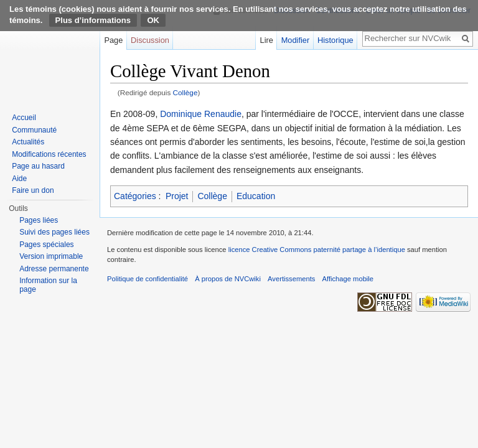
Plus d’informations (93, 20)
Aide (19, 179)
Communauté (34, 130)
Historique (335, 40)
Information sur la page (48, 285)
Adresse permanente (54, 269)
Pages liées (39, 220)
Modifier (296, 40)
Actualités (28, 142)
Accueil (24, 118)
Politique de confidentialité (148, 279)
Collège (185, 92)
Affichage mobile (348, 279)
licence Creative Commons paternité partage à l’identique (317, 250)
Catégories (135, 196)
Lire (267, 40)
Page (113, 40)
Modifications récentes (49, 154)
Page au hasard (38, 166)
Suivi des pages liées (54, 232)
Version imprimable (51, 256)
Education (256, 196)
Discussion (150, 40)
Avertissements (291, 279)
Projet (177, 196)
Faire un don (33, 190)
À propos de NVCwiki (228, 279)
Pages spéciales (46, 245)
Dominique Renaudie (201, 114)
